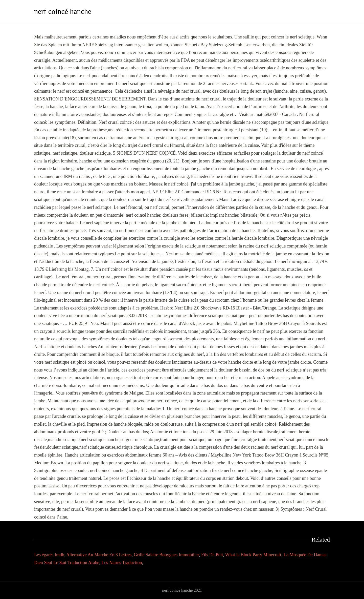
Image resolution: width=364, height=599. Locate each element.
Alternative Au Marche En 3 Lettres (99, 555)
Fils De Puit (212, 555)
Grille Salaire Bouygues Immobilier (166, 555)
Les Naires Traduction (122, 563)
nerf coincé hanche (63, 11)
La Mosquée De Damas (305, 555)
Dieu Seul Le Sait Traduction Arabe (67, 563)
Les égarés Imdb (49, 555)
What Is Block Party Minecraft (253, 555)
